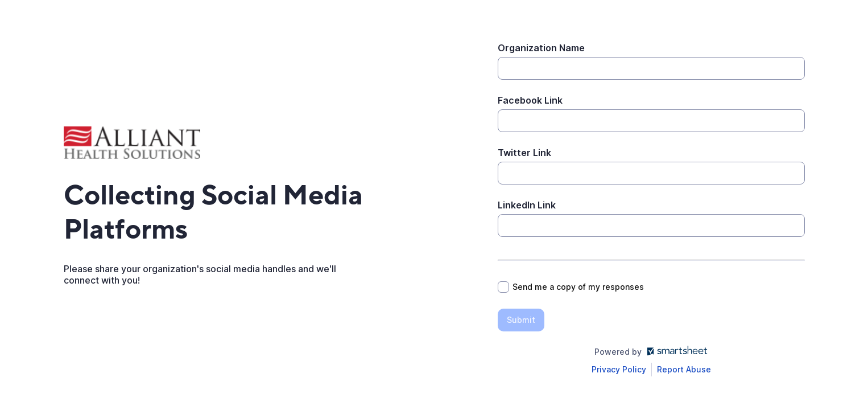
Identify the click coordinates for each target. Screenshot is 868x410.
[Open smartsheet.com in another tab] (675, 352)
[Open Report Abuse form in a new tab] (684, 370)
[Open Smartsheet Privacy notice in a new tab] (619, 370)
